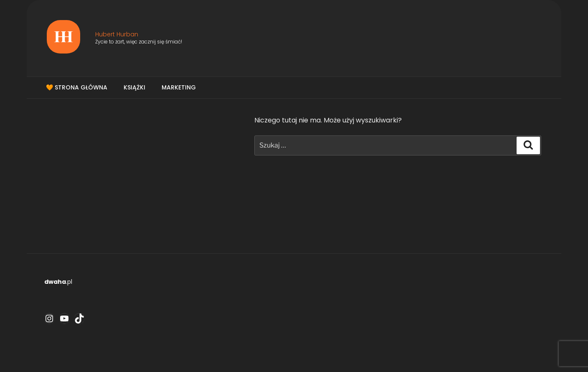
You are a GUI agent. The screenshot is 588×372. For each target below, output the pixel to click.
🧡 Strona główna (77, 87)
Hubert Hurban (117, 34)
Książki (134, 87)
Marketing (179, 87)
